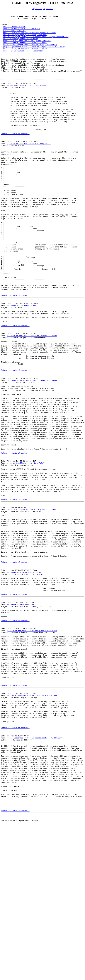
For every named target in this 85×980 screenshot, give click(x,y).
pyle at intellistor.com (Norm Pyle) (26, 551)
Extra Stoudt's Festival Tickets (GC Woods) (25, 49)
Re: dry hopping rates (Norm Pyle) (21, 44)
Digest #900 (37, 9)
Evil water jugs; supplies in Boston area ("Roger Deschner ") (36, 42)
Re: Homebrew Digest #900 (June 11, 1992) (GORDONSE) (30, 52)
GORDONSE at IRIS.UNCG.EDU (21, 719)
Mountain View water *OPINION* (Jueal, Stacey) (27, 47)
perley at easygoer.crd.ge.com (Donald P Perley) (32, 750)
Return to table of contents (15, 157)
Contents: (6, 27)
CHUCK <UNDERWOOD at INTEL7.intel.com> (27, 99)
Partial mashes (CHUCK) (15, 30)
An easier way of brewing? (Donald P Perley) (26, 56)
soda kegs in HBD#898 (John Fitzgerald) (23, 59)
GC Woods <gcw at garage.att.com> (24, 681)
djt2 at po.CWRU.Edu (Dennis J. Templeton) (29, 169)
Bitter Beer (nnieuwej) (15, 35)
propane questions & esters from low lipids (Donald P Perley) (35, 54)
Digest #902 (48, 9)
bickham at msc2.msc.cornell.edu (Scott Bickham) (32, 399)
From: (4, 99)
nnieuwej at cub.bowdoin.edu (22, 363)
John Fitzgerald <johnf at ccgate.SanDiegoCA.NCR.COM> (35, 878)
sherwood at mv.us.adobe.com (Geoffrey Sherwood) (32, 452)
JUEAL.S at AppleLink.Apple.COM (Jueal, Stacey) (32, 606)
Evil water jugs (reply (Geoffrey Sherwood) (25, 39)
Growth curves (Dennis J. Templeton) (22, 32)
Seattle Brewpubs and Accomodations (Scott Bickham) (30, 37)
